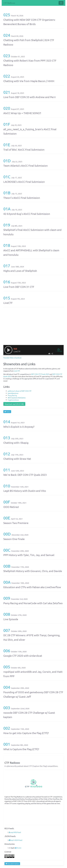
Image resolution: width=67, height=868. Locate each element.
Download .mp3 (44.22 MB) (14, 404)
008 (7, 614)
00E (7, 518)
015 (7, 298)
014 (7, 422)
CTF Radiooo (9, 3)
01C (7, 177)
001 (7, 744)
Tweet (7, 412)
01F (7, 124)
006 (7, 651)
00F (7, 502)
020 (7, 108)
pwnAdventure (13, 393)
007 (7, 630)
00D (7, 534)
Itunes (18, 848)
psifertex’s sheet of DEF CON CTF (20, 391)
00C (7, 550)
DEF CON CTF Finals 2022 (40, 374)
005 (7, 667)
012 (7, 454)
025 (7, 15)
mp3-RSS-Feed (15, 832)
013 (7, 438)
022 (7, 76)
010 (7, 486)
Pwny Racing (12, 395)
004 (7, 687)
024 (7, 35)
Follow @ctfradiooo (12, 864)
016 (7, 282)
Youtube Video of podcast (12, 358)
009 (7, 598)
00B (7, 566)
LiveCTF (17, 371)
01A (7, 209)
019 (7, 225)
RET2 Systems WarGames (17, 398)
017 (7, 266)
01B (7, 193)
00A (7, 582)
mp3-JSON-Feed (16, 840)
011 (7, 470)
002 (7, 728)
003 (7, 708)
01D (7, 161)
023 (7, 56)
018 (7, 245)
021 (7, 92)
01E (7, 145)
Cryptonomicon (13, 400)
